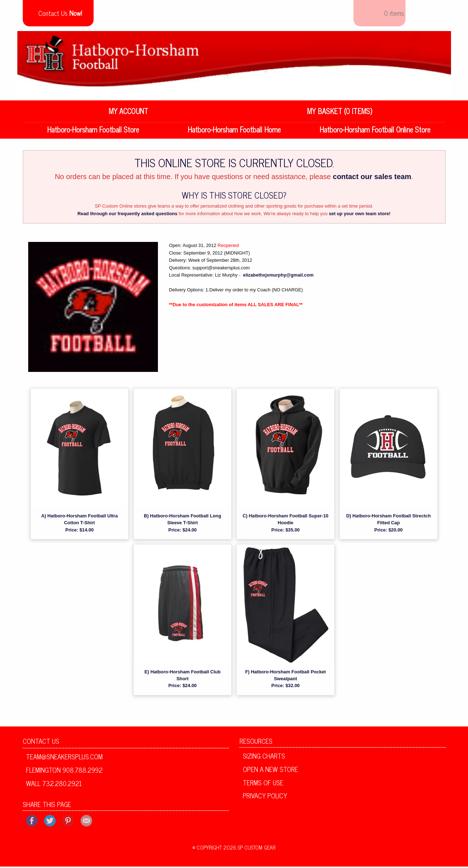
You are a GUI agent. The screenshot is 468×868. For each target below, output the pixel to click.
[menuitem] (128, 113)
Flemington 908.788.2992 (64, 771)
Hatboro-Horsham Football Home (234, 131)
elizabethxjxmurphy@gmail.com (278, 276)
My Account (128, 112)
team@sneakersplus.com (64, 758)
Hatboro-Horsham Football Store (93, 131)
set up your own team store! (360, 215)
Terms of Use (263, 784)
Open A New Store (271, 771)
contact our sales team (372, 178)
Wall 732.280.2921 (54, 785)
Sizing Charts (264, 757)
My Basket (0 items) (340, 112)
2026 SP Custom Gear (249, 849)
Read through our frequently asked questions (127, 215)
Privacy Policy (265, 797)
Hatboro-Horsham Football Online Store (375, 131)
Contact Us (41, 742)
